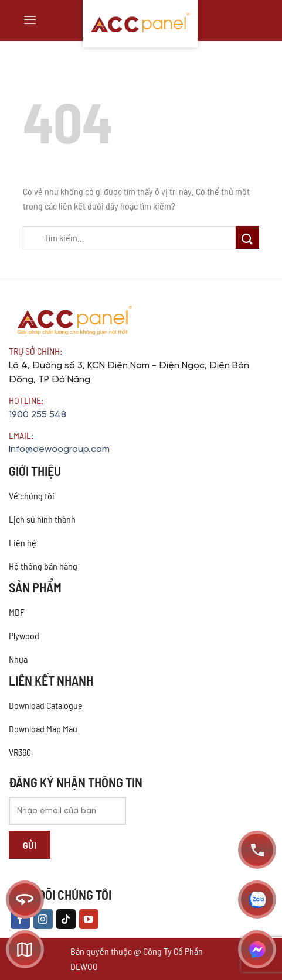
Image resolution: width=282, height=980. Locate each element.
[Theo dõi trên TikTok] (66, 919)
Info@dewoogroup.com (59, 449)
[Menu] (30, 20)
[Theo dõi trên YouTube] (89, 919)
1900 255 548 (38, 415)
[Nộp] (247, 237)
